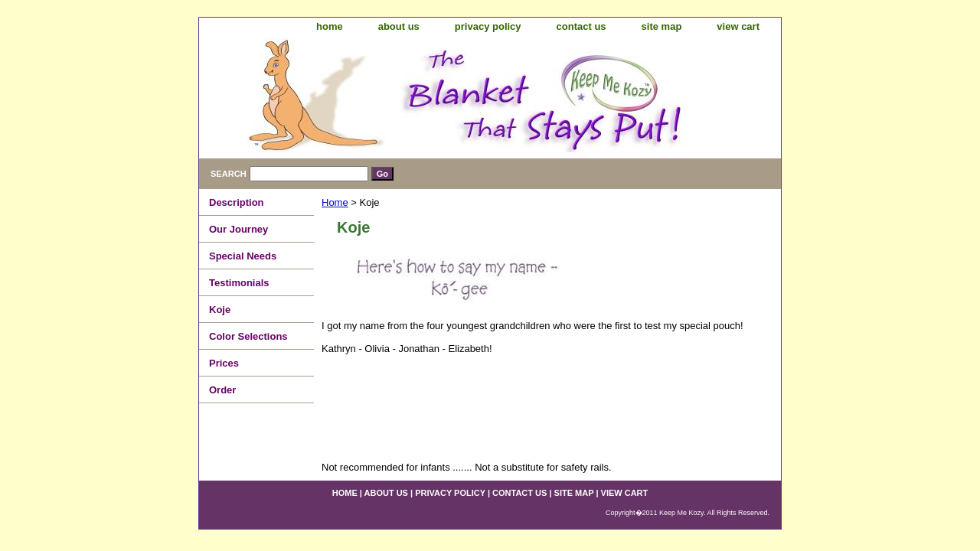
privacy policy (488, 26)
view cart (738, 26)
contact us (581, 26)
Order (222, 390)
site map (662, 26)
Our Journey (238, 229)
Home (335, 202)
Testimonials (239, 283)
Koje (220, 310)
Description (237, 202)
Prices (224, 363)
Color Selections (248, 336)
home (330, 26)
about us (399, 26)
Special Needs (243, 256)
